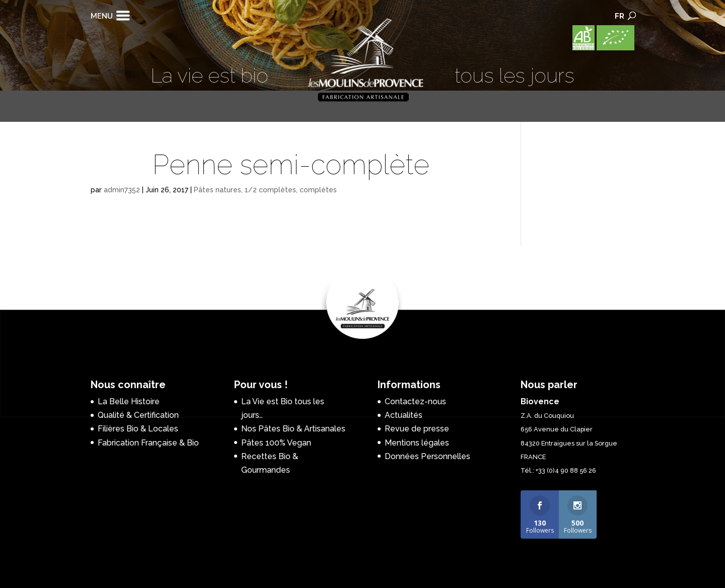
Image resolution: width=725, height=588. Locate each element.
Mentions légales (417, 443)
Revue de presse (417, 429)
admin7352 (122, 190)
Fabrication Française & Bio (148, 443)
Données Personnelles (427, 456)
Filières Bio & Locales (138, 429)
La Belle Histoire (129, 401)
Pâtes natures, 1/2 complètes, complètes (265, 190)
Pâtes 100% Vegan (276, 443)
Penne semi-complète (291, 165)
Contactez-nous (415, 401)
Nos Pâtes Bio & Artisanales (293, 429)
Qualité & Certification (138, 415)
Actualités (404, 415)
